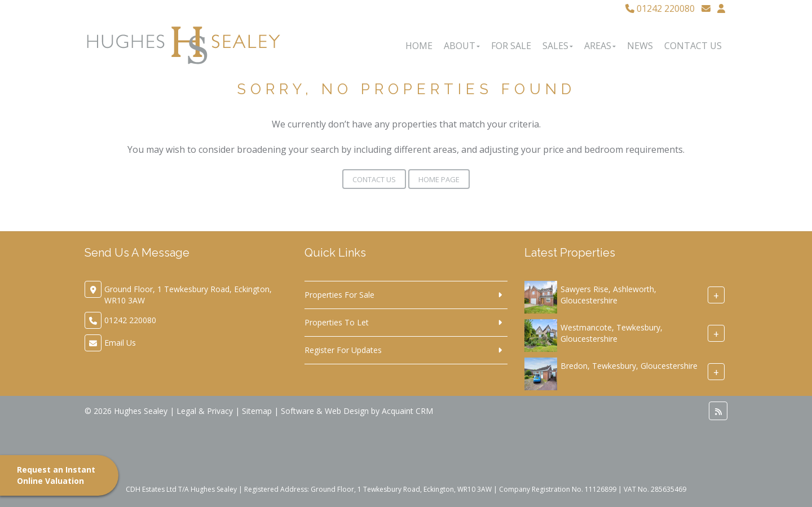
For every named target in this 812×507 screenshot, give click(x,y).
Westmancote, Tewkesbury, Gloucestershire (612, 333)
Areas (600, 46)
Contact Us (693, 46)
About (462, 46)
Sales (558, 46)
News (640, 46)
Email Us (120, 343)
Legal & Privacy (205, 411)
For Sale (511, 46)
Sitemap (257, 411)
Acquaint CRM (407, 411)
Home (419, 46)
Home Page (439, 179)
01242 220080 (660, 8)
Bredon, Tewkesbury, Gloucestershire (629, 366)
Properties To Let (337, 322)
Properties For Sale (339, 295)
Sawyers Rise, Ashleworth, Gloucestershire (608, 295)
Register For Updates (343, 350)
